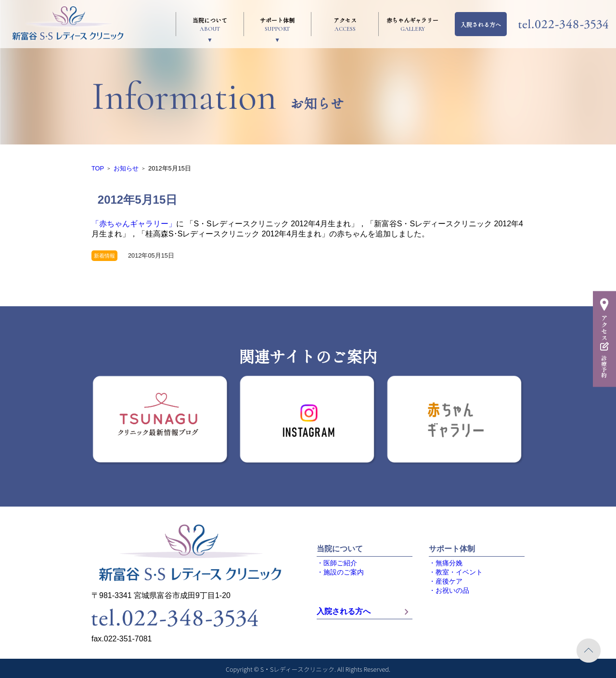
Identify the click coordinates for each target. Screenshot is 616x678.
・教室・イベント (456, 572)
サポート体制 (277, 24)
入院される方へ (481, 24)
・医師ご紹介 (337, 563)
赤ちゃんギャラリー (412, 24)
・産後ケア (446, 581)
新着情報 (104, 256)
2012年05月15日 (151, 255)
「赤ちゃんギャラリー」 (134, 224)
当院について (210, 24)
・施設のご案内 (340, 572)
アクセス (345, 24)
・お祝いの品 (449, 591)
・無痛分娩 (446, 563)
